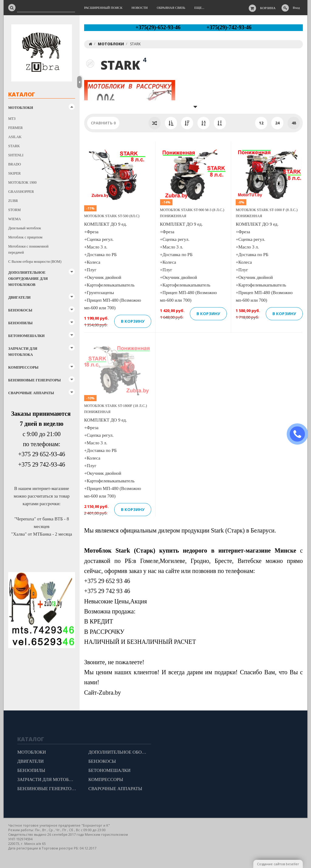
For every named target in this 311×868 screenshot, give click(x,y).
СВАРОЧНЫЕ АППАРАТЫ (31, 393)
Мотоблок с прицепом (25, 237)
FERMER (15, 128)
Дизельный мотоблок (25, 228)
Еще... (199, 8)
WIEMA (15, 219)
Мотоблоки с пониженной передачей (28, 249)
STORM (14, 210)
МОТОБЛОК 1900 (22, 182)
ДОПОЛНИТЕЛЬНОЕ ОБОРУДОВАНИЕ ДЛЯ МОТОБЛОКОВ (28, 279)
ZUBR (13, 201)
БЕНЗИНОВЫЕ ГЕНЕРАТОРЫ (34, 380)
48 (294, 123)
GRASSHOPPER (21, 192)
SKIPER (14, 173)
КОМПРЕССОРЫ (23, 367)
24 (277, 123)
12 (261, 123)
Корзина (268, 8)
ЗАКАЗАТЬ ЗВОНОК (300, 434)
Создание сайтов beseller (278, 864)
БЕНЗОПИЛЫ (20, 323)
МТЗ (12, 119)
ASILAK (15, 137)
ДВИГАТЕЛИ (19, 297)
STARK (14, 146)
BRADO (15, 164)
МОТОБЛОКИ (21, 108)
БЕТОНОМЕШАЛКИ (26, 336)
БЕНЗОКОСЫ (20, 310)
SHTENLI (16, 155)
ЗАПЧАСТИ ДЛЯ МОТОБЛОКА (23, 352)
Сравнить (103, 123)
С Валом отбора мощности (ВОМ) (35, 262)
